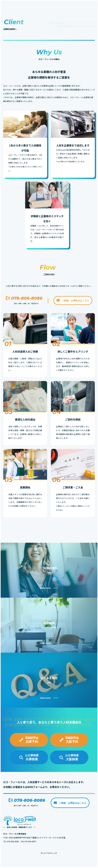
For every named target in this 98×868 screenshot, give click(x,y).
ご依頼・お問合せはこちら (73, 300)
